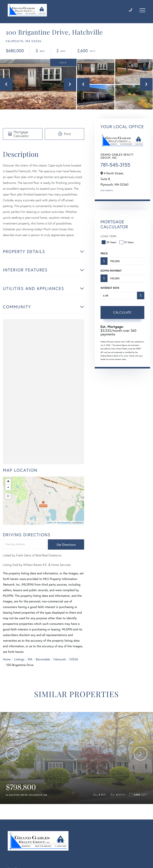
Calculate (122, 312)
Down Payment (111, 271)
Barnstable (43, 659)
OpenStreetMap (64, 523)
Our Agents (107, 191)
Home (7, 659)
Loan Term (109, 236)
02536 (74, 659)
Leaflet (49, 523)
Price (104, 253)
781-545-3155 (115, 165)
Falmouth (60, 659)
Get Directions (66, 544)
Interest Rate (110, 288)
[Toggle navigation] (142, 10)
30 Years (109, 242)
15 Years (127, 242)
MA (30, 659)
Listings (19, 659)
